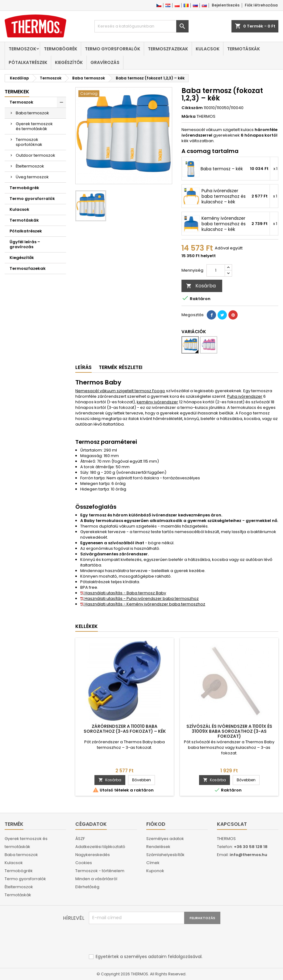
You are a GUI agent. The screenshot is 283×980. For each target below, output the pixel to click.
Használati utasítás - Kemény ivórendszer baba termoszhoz (143, 604)
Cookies (84, 863)
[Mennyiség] (216, 270)
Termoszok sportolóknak (29, 142)
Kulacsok (208, 49)
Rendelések (158, 847)
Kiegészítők (69, 62)
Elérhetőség (87, 887)
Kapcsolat (232, 824)
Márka (189, 117)
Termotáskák (243, 49)
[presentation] (136, 939)
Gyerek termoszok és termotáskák (34, 126)
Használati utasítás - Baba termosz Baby (123, 593)
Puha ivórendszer (245, 396)
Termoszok (22, 49)
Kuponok (155, 871)
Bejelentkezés (226, 5)
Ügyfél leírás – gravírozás (25, 244)
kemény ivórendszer (157, 402)
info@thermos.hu (248, 855)
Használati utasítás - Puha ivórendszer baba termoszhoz (139, 598)
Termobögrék (60, 49)
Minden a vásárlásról (96, 879)
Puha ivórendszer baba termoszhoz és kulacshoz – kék (224, 196)
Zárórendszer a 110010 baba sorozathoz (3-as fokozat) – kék (125, 729)
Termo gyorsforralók (112, 49)
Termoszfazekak (168, 49)
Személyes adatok (165, 839)
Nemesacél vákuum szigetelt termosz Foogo (120, 391)
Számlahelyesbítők (165, 855)
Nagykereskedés (93, 855)
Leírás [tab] (83, 367)
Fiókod (156, 824)
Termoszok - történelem (100, 871)
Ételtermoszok (30, 166)
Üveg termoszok (32, 177)
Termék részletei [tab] (121, 367)
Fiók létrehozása (261, 5)
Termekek (17, 92)
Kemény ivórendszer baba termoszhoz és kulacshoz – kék (224, 224)
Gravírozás (105, 62)
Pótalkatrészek (28, 62)
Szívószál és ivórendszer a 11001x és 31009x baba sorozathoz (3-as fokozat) (229, 731)
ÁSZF (80, 839)
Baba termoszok (32, 113)
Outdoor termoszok (35, 155)
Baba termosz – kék (222, 169)
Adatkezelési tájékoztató (100, 847)
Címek (153, 863)
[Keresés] (142, 26)
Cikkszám (192, 108)
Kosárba (201, 286)
